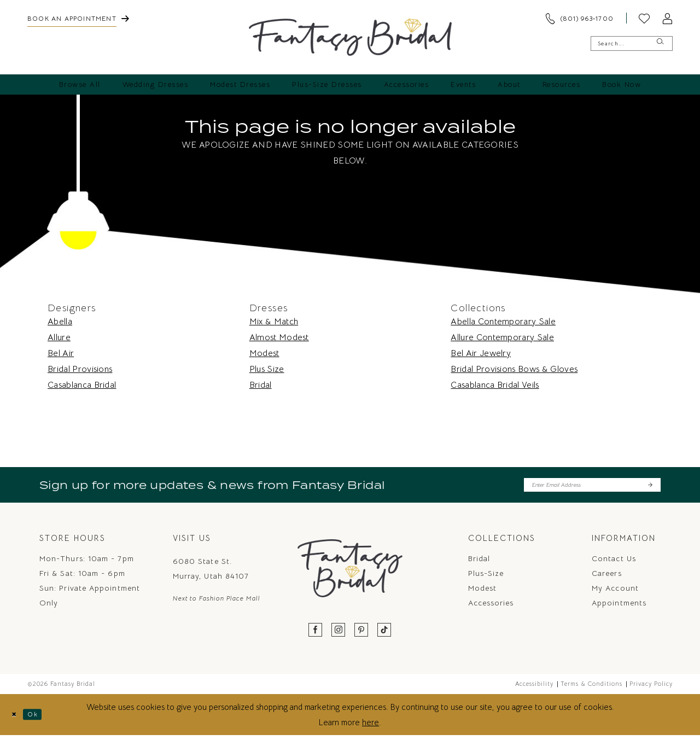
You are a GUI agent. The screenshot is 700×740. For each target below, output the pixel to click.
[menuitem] (78, 18)
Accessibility (534, 689)
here (371, 727)
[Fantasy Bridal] (350, 37)
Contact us (614, 563)
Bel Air (61, 353)
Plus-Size (486, 578)
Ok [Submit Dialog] (42, 719)
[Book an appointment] (78, 18)
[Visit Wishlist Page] (644, 18)
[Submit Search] (660, 43)
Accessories (491, 608)
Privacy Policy (651, 689)
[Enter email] (592, 487)
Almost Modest (279, 337)
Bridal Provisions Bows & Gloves (514, 369)
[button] (667, 18)
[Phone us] (579, 18)
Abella (60, 322)
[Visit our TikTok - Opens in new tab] (384, 635)
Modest (264, 353)
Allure (59, 337)
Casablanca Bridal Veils (495, 385)
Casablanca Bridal (82, 385)
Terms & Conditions (591, 689)
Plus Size (267, 369)
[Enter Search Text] (632, 43)
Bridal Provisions (80, 369)
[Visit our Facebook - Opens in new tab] (316, 635)
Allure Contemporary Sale (502, 337)
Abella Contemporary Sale (503, 322)
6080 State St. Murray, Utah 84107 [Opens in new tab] (211, 573)
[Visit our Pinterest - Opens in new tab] (361, 635)
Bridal (261, 385)
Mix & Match (274, 322)
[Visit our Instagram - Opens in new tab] (339, 635)
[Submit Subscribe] (649, 487)
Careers (607, 578)
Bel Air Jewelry (481, 353)
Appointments (619, 608)
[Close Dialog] (17, 719)
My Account (615, 593)
